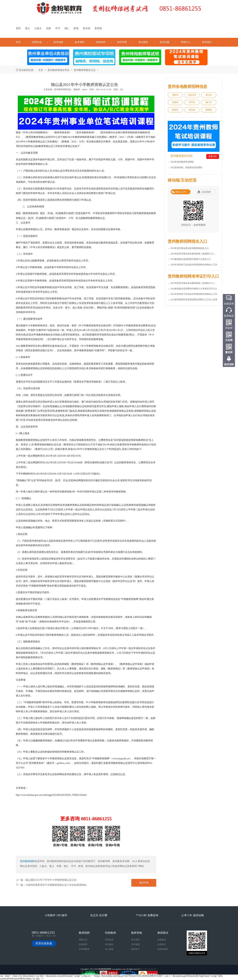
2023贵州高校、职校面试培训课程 (186, 168)
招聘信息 (37, 42)
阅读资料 (101, 42)
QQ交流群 (206, 192)
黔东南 (87, 28)
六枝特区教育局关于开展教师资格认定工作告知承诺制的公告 (58, 885)
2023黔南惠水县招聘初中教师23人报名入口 (191, 259)
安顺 (48, 28)
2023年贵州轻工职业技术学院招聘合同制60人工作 (194, 265)
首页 (18, 42)
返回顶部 (229, 364)
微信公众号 (181, 192)
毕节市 (192, 102)
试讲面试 (162, 944)
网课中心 (186, 42)
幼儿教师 (109, 949)
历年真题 (135, 944)
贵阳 (18, 28)
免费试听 (213, 156)
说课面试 (162, 940)
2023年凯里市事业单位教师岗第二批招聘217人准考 (194, 283)
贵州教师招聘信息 (63, 89)
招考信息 (109, 940)
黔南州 (175, 110)
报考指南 (58, 42)
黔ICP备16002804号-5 (149, 969)
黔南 (76, 28)
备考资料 (80, 42)
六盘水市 (192, 95)
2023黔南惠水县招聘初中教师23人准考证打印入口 (194, 289)
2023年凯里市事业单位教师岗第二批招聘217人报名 (194, 254)
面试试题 (165, 42)
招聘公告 (83, 940)
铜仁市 (209, 102)
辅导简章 (122, 42)
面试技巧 (135, 949)
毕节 (58, 28)
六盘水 (38, 28)
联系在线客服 (44, 943)
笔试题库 (143, 42)
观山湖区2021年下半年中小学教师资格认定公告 (51, 880)
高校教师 (83, 944)
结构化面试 (163, 949)
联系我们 (207, 42)
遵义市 (209, 95)
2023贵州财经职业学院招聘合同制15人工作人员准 (194, 300)
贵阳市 (175, 95)
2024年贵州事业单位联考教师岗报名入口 (190, 248)
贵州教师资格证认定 (85, 70)
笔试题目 (109, 944)
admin (85, 89)
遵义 (27, 28)
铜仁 (67, 28)
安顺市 (175, 102)
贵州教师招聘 (27, 861)
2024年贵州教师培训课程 (182, 162)
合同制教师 (84, 949)
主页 (41, 70)
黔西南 (98, 28)
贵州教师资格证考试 (58, 70)
